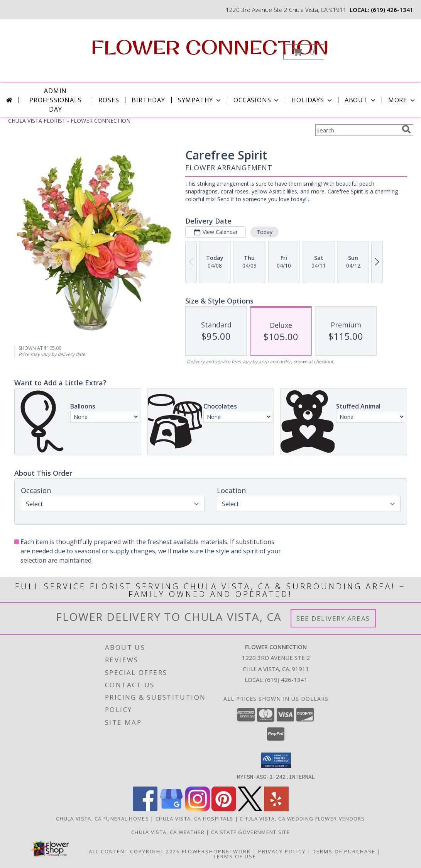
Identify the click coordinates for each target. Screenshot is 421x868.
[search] (406, 129)
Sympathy (200, 100)
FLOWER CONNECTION (210, 47)
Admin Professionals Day (55, 100)
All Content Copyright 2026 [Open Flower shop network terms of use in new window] (134, 851)
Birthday (148, 100)
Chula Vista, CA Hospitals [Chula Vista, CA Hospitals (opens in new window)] (194, 818)
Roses (109, 100)
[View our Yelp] (276, 809)
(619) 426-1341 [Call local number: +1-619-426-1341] (392, 10)
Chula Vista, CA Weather (168, 832)
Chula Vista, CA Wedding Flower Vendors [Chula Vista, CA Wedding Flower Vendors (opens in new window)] (302, 818)
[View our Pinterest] (224, 809)
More (402, 100)
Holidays (312, 100)
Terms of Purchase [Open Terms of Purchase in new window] (344, 851)
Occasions (257, 100)
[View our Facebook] (145, 809)
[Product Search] (357, 130)
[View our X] (250, 809)
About (361, 100)
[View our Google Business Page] (171, 809)
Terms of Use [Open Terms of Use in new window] (235, 856)
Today (264, 232)
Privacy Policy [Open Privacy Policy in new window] (282, 851)
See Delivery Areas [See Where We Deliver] (333, 618)
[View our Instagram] (198, 809)
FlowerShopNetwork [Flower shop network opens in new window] (216, 851)
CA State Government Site (250, 832)
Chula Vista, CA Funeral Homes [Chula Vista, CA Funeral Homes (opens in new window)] (102, 818)
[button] (304, 52)
